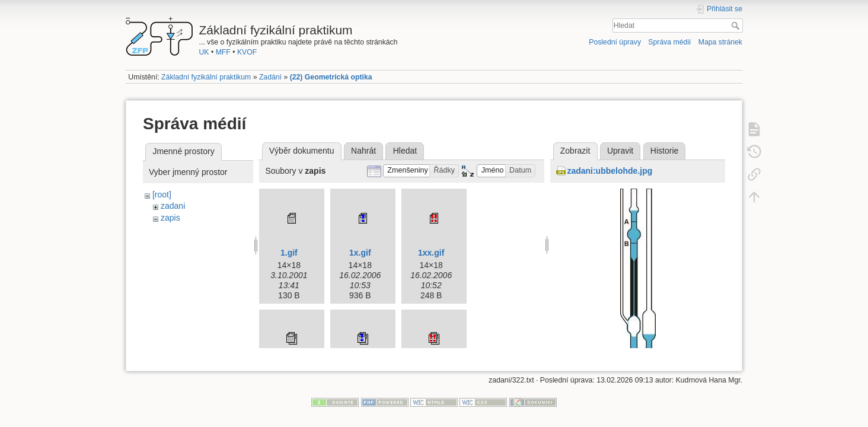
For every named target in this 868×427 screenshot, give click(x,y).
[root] (162, 195)
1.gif (289, 253)
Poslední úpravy (615, 42)
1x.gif (360, 253)
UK (204, 52)
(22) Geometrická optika (331, 77)
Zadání (270, 77)
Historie (664, 151)
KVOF (247, 52)
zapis (170, 218)
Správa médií (669, 42)
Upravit (620, 151)
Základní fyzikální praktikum (206, 77)
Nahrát (363, 151)
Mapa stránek (720, 42)
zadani (173, 206)
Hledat (737, 26)
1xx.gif (431, 253)
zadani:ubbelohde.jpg (609, 171)
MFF (223, 52)
